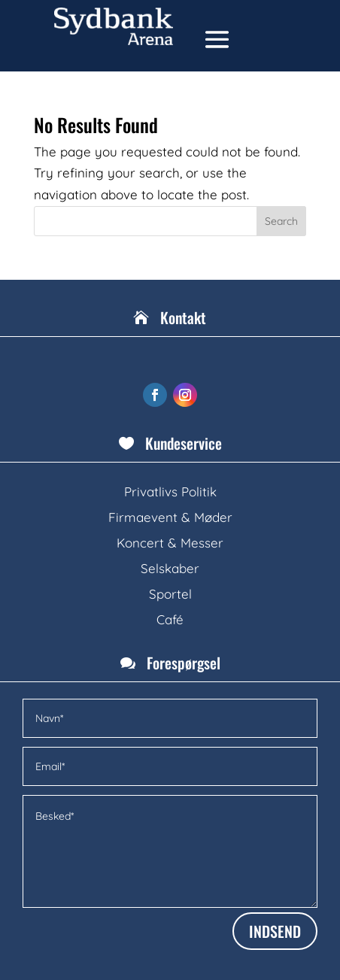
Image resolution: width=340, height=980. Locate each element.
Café (170, 619)
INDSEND (275, 931)
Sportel (170, 594)
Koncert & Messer (170, 543)
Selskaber (170, 568)
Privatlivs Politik (170, 492)
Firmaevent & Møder (170, 517)
